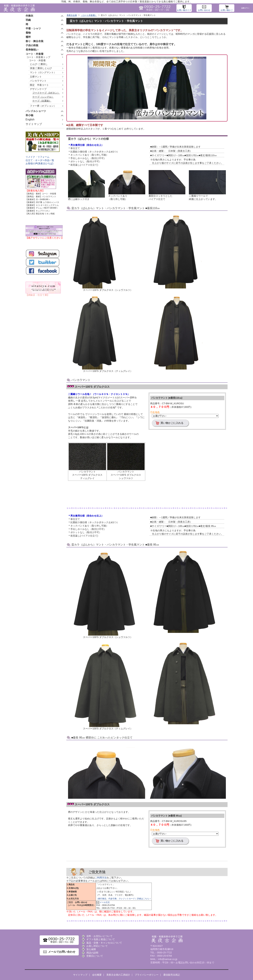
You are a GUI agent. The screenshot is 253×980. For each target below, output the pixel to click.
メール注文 (105, 902)
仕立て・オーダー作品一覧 (40, 160)
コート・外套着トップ (38, 57)
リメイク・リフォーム (38, 157)
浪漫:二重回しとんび (41, 68)
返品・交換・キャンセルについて (104, 943)
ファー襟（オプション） (43, 106)
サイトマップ (34, 124)
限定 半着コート (39, 85)
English (30, 119)
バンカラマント (38, 81)
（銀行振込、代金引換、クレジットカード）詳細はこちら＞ (124, 899)
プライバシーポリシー (147, 975)
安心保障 (91, 949)
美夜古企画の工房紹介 (118, 975)
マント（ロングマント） (43, 72)
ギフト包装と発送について (101, 939)
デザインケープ (38, 89)
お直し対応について (97, 946)
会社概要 (97, 975)
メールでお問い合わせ (62, 952)
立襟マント (36, 77)
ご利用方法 (101, 878)
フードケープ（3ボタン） (46, 93)
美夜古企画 (72, 15)
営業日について (95, 956)
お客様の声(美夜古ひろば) (39, 163)
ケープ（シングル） (43, 97)
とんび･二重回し (39, 64)
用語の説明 (92, 953)
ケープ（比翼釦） (42, 101)
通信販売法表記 (172, 975)
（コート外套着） (89, 15)
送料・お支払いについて (99, 936)
